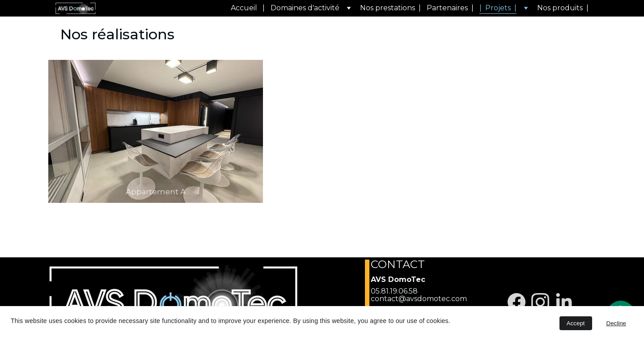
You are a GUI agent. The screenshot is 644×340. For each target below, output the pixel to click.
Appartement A (156, 191)
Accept (576, 323)
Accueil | (248, 8)
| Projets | (498, 8)
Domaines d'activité (305, 8)
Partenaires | (450, 8)
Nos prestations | (390, 8)
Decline (616, 323)
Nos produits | (563, 8)
